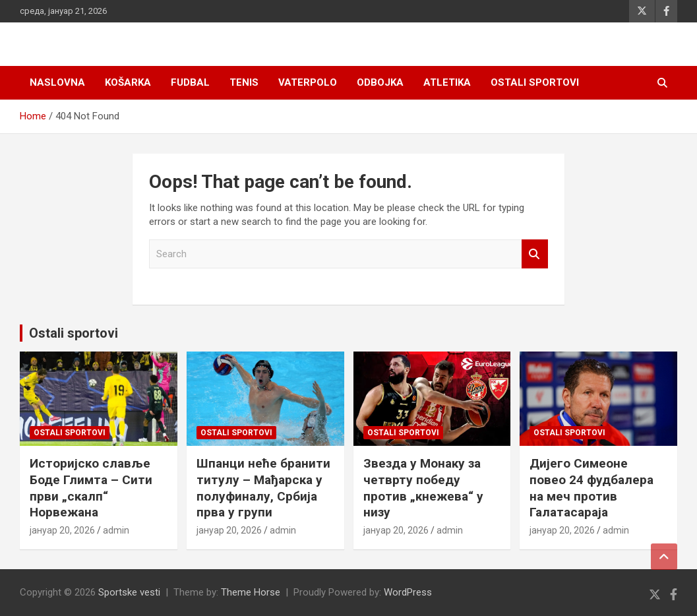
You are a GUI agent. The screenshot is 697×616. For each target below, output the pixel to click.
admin (116, 530)
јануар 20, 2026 (62, 530)
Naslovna (57, 82)
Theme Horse (251, 592)
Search (535, 254)
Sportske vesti (129, 592)
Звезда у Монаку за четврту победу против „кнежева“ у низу (423, 488)
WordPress (408, 592)
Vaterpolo (308, 82)
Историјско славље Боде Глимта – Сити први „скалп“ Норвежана (91, 488)
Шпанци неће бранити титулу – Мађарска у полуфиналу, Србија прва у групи (263, 488)
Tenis (244, 82)
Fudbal (190, 82)
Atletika (447, 82)
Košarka (128, 82)
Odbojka (380, 82)
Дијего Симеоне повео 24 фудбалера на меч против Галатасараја (591, 488)
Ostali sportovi (535, 82)
